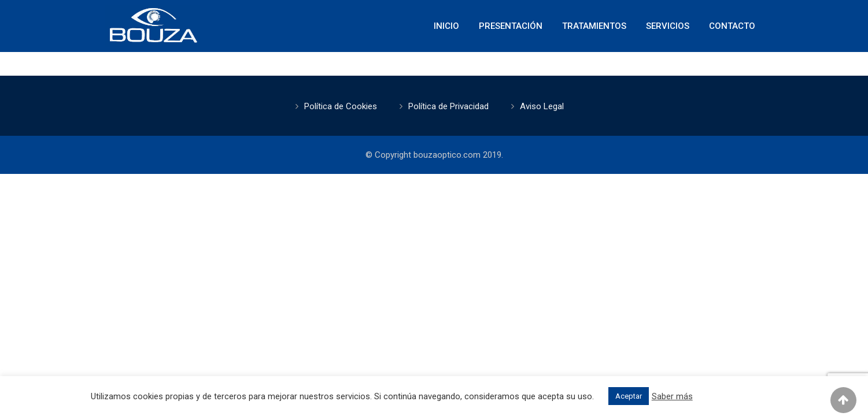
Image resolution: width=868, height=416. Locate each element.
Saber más (672, 396)
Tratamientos (594, 26)
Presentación (511, 26)
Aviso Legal (542, 106)
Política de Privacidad (448, 106)
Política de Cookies (341, 106)
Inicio (446, 26)
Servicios (668, 26)
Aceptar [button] (629, 396)
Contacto (732, 26)
